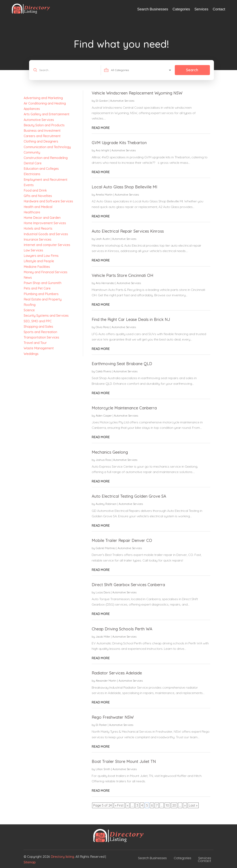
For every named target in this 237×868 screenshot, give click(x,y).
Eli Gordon (102, 101)
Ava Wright (103, 150)
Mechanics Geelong (110, 452)
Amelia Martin (104, 195)
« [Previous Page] (128, 805)
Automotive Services (122, 101)
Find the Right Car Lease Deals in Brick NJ (131, 319)
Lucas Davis (103, 592)
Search (192, 70)
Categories (181, 9)
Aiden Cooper (104, 416)
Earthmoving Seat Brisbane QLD (122, 364)
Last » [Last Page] (193, 805)
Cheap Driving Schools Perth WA (122, 629)
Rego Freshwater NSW (113, 717)
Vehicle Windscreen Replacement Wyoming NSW (137, 93)
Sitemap (30, 862)
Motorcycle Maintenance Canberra (124, 408)
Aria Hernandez (105, 283)
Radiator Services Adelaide (117, 673)
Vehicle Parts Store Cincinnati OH (123, 275)
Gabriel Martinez (106, 548)
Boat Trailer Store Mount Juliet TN (124, 761)
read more (101, 128)
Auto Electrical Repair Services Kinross (128, 231)
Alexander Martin (106, 681)
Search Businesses (153, 9)
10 (167, 805)
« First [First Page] (119, 805)
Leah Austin (103, 239)
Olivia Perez (103, 327)
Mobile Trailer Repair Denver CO (122, 540)
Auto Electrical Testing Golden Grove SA (129, 496)
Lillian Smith (103, 769)
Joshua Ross (103, 460)
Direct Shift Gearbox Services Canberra (128, 585)
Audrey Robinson (106, 504)
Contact (219, 9)
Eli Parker (101, 725)
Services (201, 9)
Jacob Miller (103, 637)
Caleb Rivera (103, 371)
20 (174, 805)
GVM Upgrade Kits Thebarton (119, 143)
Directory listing (62, 857)
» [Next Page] (185, 805)
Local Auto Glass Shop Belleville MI (124, 187)
